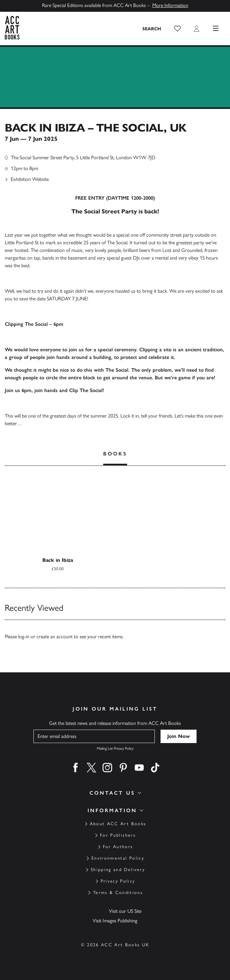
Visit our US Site (125, 911)
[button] (177, 29)
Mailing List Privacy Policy (115, 748)
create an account (55, 637)
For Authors (118, 847)
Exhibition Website (30, 179)
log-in (24, 637)
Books (115, 454)
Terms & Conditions (118, 893)
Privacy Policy (118, 881)
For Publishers (118, 835)
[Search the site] (152, 29)
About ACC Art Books (118, 824)
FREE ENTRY (90, 198)
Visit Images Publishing (115, 921)
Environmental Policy (118, 858)
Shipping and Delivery (118, 870)
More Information (170, 5)
